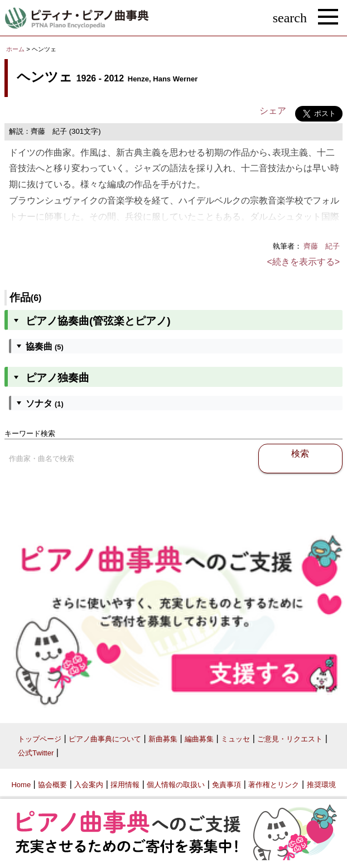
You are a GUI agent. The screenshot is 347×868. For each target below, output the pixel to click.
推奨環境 (321, 785)
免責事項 (226, 785)
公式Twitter (36, 753)
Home (21, 785)
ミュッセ (235, 739)
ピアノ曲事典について (105, 739)
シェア (273, 111)
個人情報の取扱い (176, 785)
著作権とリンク (274, 785)
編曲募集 (199, 739)
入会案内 (89, 785)
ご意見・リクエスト (290, 739)
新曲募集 (163, 739)
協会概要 (52, 785)
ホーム (15, 49)
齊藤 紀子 (322, 246)
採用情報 (125, 785)
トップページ (40, 739)
